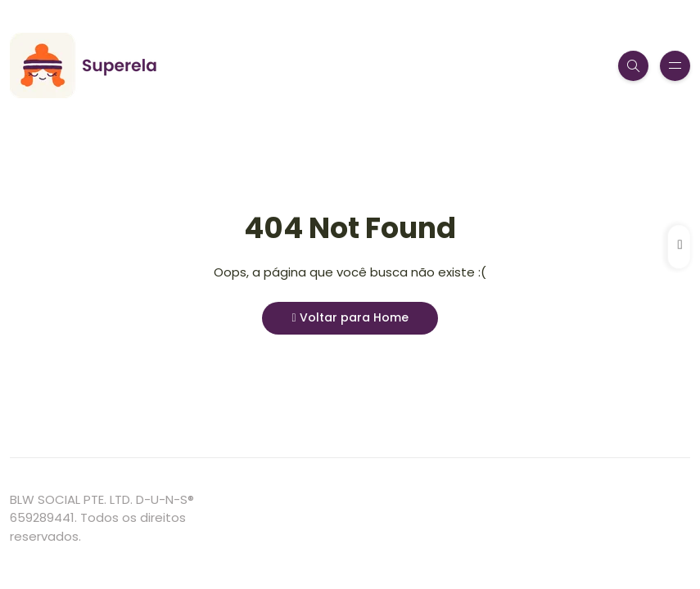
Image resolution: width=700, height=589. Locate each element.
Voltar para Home (350, 317)
